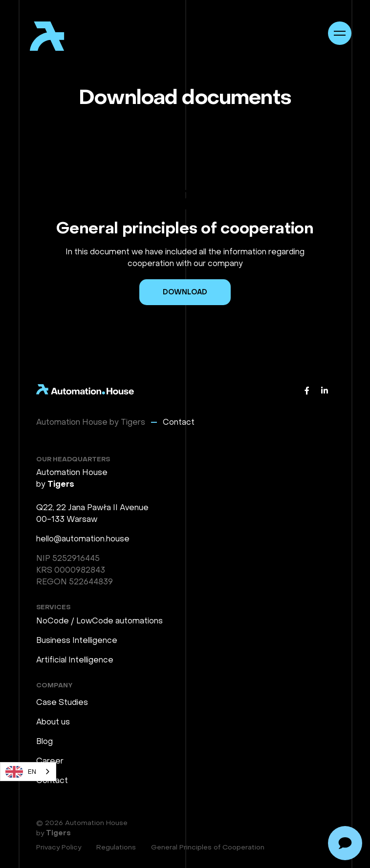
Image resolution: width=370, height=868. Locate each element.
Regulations (116, 847)
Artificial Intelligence (75, 660)
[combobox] (28, 772)
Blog (44, 741)
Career (50, 761)
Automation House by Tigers (91, 422)
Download (185, 292)
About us (53, 722)
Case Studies (62, 702)
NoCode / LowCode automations (99, 621)
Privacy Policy (59, 847)
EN (21, 772)
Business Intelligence (77, 640)
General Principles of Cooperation (208, 847)
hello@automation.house (83, 539)
